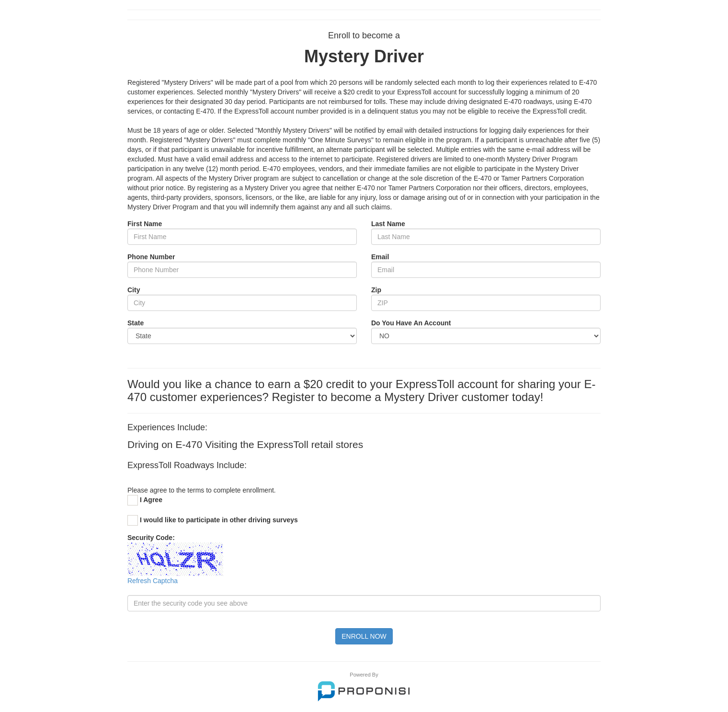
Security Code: (151, 538)
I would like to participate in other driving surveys (219, 520)
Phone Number (151, 257)
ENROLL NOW (364, 636)
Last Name (388, 224)
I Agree (151, 500)
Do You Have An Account (411, 323)
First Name (145, 224)
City (134, 290)
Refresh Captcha (153, 581)
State (136, 323)
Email (380, 257)
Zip (376, 290)
